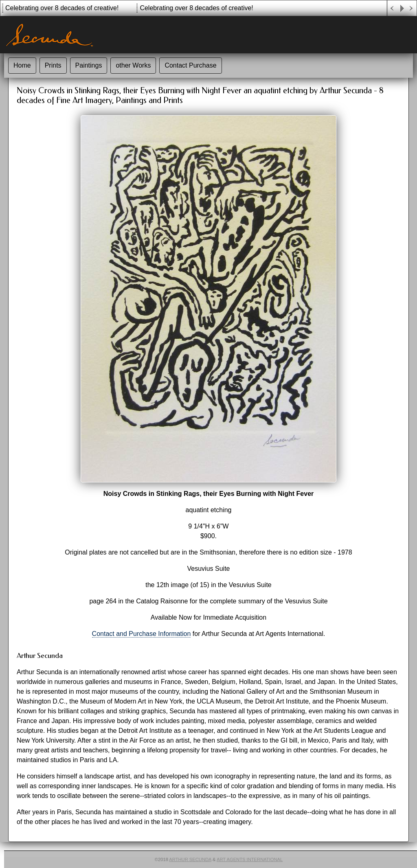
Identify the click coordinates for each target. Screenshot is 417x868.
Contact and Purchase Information (142, 634)
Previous (392, 8)
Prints (53, 65)
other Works (133, 65)
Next (412, 8)
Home (22, 65)
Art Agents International (250, 859)
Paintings (89, 65)
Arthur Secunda (190, 859)
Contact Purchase (190, 65)
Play (402, 8)
